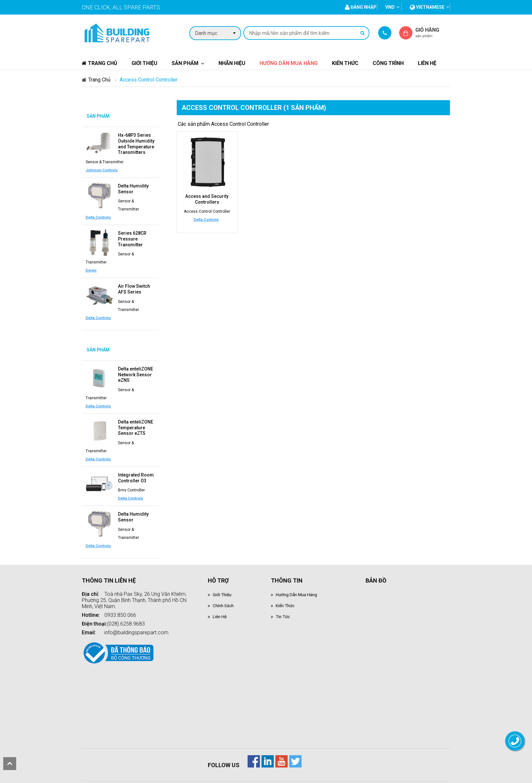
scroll (10, 764)
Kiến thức (345, 63)
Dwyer (91, 265)
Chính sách (225, 594)
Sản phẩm (185, 63)
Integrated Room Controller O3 (136, 468)
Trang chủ (100, 63)
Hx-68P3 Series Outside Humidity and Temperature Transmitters (136, 143)
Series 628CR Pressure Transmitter (132, 235)
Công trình (388, 63)
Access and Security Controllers (207, 199)
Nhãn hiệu (232, 63)
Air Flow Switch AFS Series (134, 284)
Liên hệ (427, 63)
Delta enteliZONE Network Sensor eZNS (136, 368)
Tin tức (284, 606)
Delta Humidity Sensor (133, 186)
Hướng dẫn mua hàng (289, 63)
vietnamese (427, 7)
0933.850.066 (120, 603)
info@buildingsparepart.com (136, 621)
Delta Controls (98, 214)
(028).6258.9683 (126, 612)
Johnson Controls (102, 168)
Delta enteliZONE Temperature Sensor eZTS (136, 419)
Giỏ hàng (433, 32)
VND (390, 7)
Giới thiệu (144, 63)
